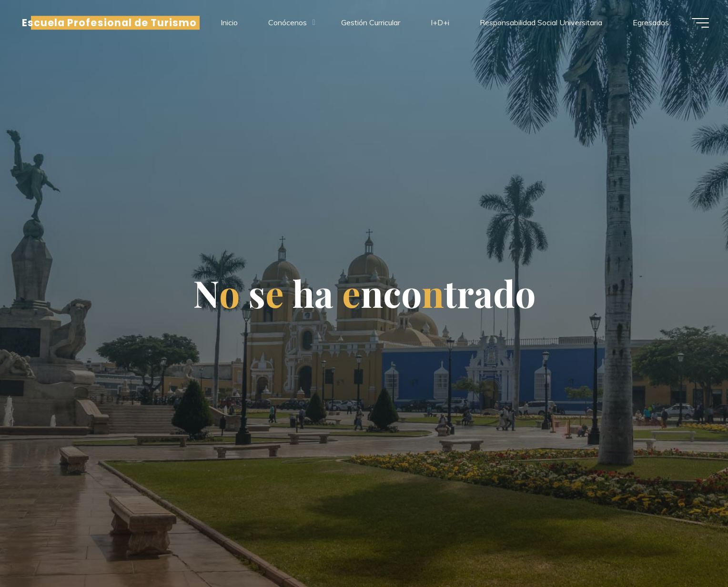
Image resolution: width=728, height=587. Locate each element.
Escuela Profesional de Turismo (109, 23)
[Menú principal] (700, 23)
